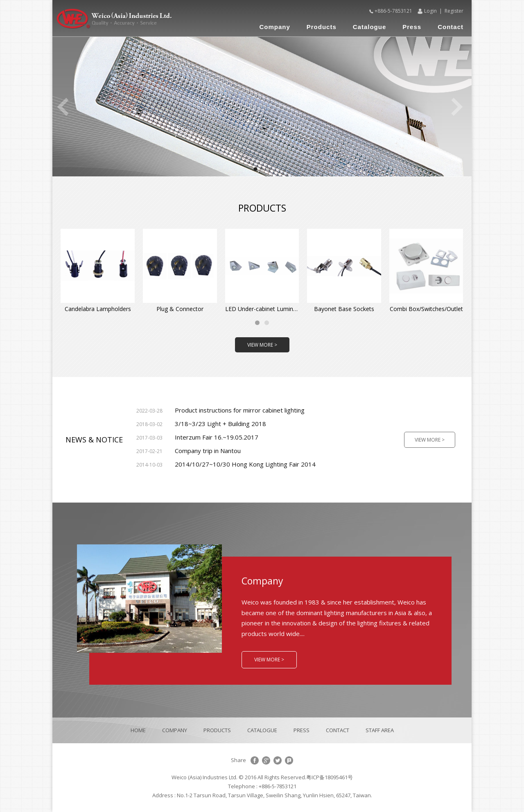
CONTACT (338, 730)
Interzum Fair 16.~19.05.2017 (197, 437)
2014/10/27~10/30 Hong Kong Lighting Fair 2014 (226, 464)
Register (454, 11)
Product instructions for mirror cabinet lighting (220, 410)
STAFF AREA (380, 730)
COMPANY (175, 730)
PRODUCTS (217, 730)
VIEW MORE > (262, 345)
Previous (63, 107)
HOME (138, 730)
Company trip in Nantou (189, 451)
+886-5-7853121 (393, 11)
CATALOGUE (262, 730)
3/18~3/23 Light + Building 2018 (201, 424)
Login (430, 11)
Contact (451, 27)
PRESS (302, 730)
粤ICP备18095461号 (330, 777)
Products (322, 27)
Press (412, 27)
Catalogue (370, 27)
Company (274, 27)
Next (457, 107)
